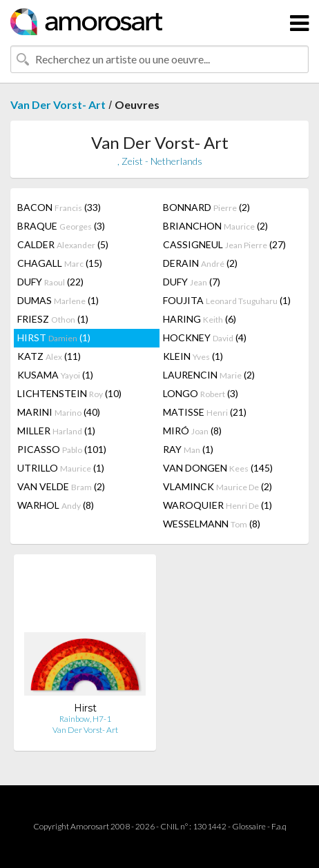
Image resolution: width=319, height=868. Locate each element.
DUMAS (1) (58, 300)
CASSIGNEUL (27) (224, 244)
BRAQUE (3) (61, 226)
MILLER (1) (56, 431)
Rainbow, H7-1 (85, 719)
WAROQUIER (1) (217, 505)
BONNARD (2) (206, 207)
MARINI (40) (59, 412)
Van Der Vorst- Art (58, 104)
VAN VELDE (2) (61, 486)
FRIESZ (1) (53, 319)
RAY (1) (188, 449)
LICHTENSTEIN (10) (69, 393)
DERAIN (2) (200, 263)
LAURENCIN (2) (209, 375)
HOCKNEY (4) (205, 337)
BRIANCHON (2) (215, 226)
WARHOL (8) (56, 505)
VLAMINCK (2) (217, 486)
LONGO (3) (201, 393)
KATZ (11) (49, 356)
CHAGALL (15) (60, 263)
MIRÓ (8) (192, 431)
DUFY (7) (192, 282)
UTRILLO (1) (61, 468)
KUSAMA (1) (55, 375)
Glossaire (249, 826)
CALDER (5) (63, 244)
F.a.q (279, 826)
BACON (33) (59, 207)
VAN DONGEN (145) (218, 468)
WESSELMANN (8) (212, 524)
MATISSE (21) (205, 412)
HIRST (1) (54, 337)
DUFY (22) (50, 282)
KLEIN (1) (193, 356)
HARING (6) (200, 319)
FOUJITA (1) (227, 300)
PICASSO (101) (62, 449)
